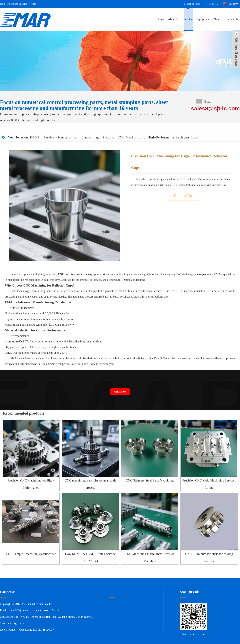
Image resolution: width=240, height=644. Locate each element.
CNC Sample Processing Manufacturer (31, 554)
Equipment (203, 19)
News (217, 19)
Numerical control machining (78, 137)
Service (188, 19)
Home (160, 19)
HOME (35, 137)
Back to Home (193, 4)
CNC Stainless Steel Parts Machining (150, 480)
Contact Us (214, 4)
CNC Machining (184, 274)
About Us (174, 19)
